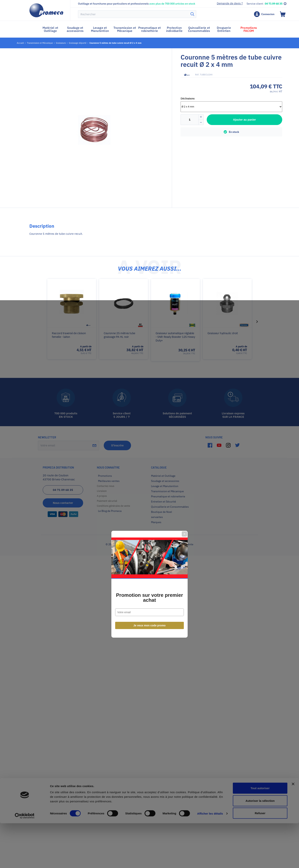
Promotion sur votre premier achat (149, 448)
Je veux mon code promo (150, 475)
